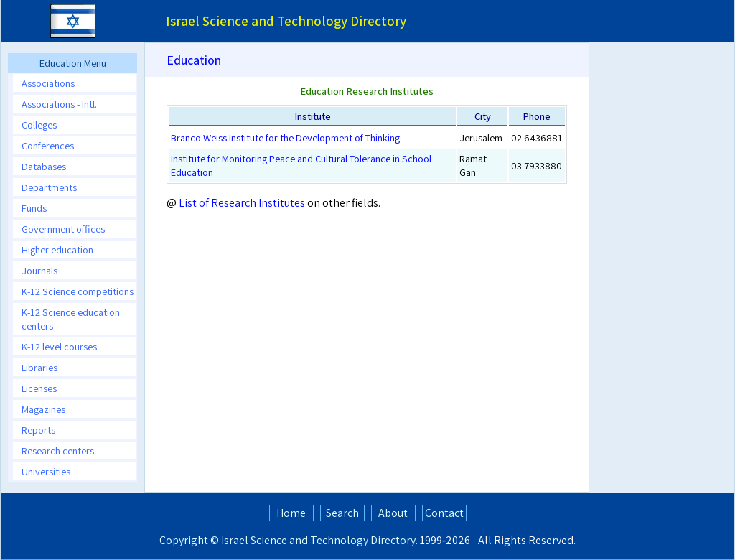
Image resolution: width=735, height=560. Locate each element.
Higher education (57, 249)
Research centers (58, 451)
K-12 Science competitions (78, 291)
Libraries (39, 367)
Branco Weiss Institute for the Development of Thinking (285, 137)
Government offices (63, 229)
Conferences (48, 145)
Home (291, 513)
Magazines (43, 409)
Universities (46, 471)
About (393, 513)
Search (342, 513)
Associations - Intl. (59, 104)
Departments (49, 187)
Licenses (39, 388)
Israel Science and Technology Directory (318, 540)
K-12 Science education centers (71, 319)
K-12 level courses (59, 346)
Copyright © (189, 540)
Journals (39, 270)
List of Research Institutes (242, 203)
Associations (48, 83)
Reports (38, 430)
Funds (34, 208)
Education (194, 60)
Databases (44, 166)
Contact (444, 513)
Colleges (39, 125)
